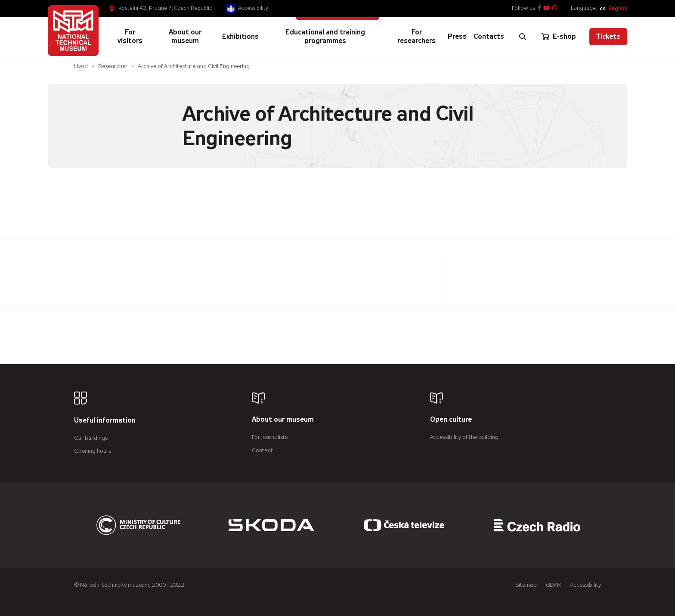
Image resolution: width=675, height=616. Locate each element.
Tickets (608, 36)
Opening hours (93, 451)
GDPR (553, 585)
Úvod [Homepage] (81, 66)
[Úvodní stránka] (73, 31)
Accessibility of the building (464, 437)
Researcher (113, 66)
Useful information (105, 421)
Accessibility (253, 8)
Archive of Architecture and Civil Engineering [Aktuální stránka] (194, 66)
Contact (262, 450)
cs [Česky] (603, 8)
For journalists (270, 437)
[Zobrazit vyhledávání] (523, 37)
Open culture (451, 420)
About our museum (283, 420)
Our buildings (91, 438)
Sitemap (526, 585)
